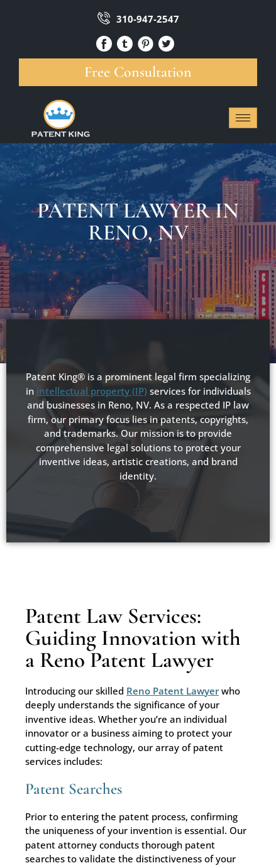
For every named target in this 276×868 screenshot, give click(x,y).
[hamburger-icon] (243, 118)
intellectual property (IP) (92, 391)
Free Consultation (138, 72)
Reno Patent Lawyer (173, 691)
